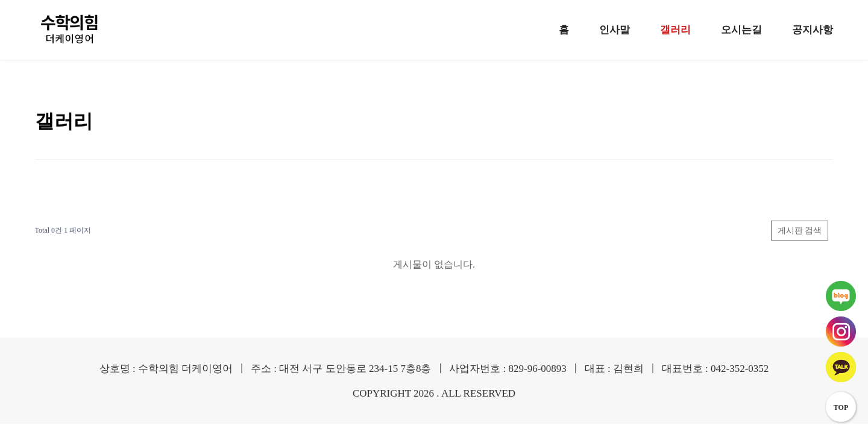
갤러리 (675, 30)
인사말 (615, 30)
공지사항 (813, 30)
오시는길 (741, 30)
